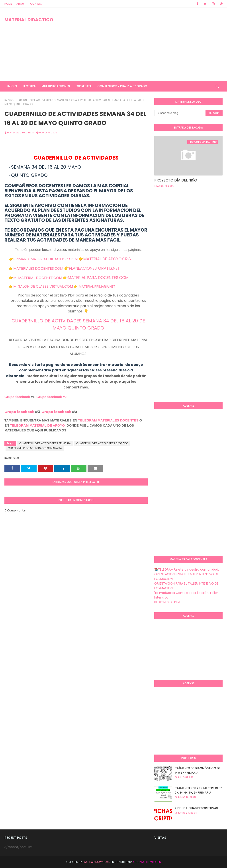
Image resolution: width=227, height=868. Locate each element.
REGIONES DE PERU (168, 602)
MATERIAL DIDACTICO (29, 20)
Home (8, 4)
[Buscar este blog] (180, 113)
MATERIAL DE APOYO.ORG (107, 259)
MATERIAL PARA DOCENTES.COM (98, 278)
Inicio (8, 100)
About (21, 4)
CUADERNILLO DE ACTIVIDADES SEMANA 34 (41, 100)
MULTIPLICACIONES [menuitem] (56, 86)
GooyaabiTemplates (147, 862)
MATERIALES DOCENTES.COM (38, 268)
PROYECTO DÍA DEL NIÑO (176, 180)
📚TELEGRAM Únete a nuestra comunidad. (187, 570)
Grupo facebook (17, 397)
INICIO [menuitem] (12, 86)
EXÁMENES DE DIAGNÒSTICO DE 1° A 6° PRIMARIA (198, 770)
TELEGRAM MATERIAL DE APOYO (37, 425)
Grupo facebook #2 (51, 397)
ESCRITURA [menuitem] (84, 86)
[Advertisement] (146, 44)
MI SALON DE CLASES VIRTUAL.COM (43, 286)
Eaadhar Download (96, 862)
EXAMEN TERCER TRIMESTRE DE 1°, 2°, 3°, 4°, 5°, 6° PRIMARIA (199, 790)
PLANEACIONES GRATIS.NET (94, 268)
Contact (37, 4)
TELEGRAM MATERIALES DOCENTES (108, 420)
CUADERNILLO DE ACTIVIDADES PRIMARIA (45, 443)
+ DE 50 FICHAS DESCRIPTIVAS (196, 808)
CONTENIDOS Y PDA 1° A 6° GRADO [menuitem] (122, 86)
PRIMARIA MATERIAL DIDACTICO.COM (45, 259)
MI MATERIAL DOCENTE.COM (38, 278)
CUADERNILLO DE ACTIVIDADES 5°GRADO (102, 443)
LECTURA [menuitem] (29, 86)
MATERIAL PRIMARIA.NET (97, 286)
